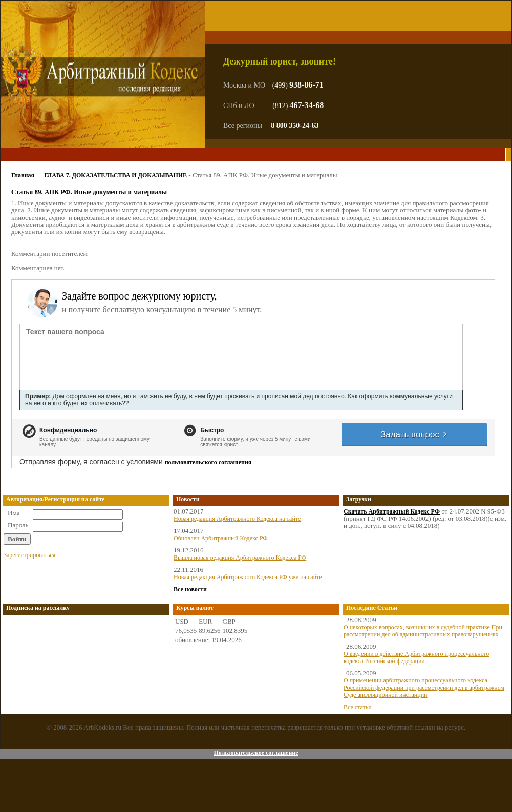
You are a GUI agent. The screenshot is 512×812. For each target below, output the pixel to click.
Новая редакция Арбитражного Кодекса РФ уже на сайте (248, 577)
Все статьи (358, 707)
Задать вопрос (414, 434)
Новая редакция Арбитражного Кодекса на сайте (237, 519)
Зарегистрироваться (29, 555)
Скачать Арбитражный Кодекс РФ (392, 511)
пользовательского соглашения (208, 462)
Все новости (190, 589)
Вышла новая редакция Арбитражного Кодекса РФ (240, 558)
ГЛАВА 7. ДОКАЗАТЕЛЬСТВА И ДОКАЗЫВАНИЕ (115, 175)
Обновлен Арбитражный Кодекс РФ (221, 538)
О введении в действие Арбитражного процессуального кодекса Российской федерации (416, 657)
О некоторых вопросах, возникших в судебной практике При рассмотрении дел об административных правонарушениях (423, 631)
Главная (23, 175)
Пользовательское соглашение (256, 753)
